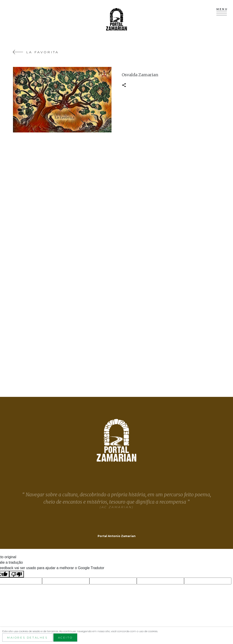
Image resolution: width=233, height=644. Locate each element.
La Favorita (36, 52)
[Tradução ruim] (17, 574)
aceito (65, 638)
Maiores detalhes (27, 638)
